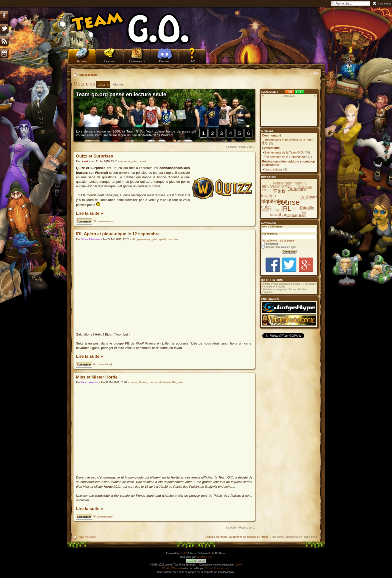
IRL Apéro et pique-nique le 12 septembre (118, 234)
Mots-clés (85, 84)
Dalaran (296, 189)
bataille (307, 208)
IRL (134, 239)
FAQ (192, 61)
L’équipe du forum (216, 537)
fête (174, 382)
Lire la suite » (89, 213)
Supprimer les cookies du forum (249, 537)
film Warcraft (274, 186)
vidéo (308, 197)
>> (315, 96)
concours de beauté (160, 382)
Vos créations (273, 169)
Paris (280, 191)
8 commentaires (102, 364)
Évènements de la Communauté (286, 157)
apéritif (162, 239)
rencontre (173, 239)
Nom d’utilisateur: (272, 227)
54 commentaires (103, 517)
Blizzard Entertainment (217, 568)
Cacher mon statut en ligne (279, 247)
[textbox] (123, 84)
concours (125, 161)
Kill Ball (305, 187)
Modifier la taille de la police (315, 74)
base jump (270, 210)
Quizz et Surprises (94, 156)
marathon (278, 215)
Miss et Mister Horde (97, 377)
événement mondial (290, 183)
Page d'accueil (87, 75)
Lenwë (84, 161)
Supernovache (89, 382)
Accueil (82, 61)
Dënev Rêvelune (90, 239)
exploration (265, 196)
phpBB (183, 553)
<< (263, 96)
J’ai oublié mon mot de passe (278, 241)
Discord (165, 61)
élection (143, 382)
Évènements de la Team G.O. (284, 152)
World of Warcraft (172, 568)
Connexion (384, 3)
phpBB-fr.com (205, 557)
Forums (109, 61)
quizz (134, 161)
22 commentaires (103, 221)
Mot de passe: (270, 234)
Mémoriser (270, 244)
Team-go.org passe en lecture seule (121, 94)
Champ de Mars (272, 190)
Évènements (137, 61)
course (133, 382)
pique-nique (144, 239)
